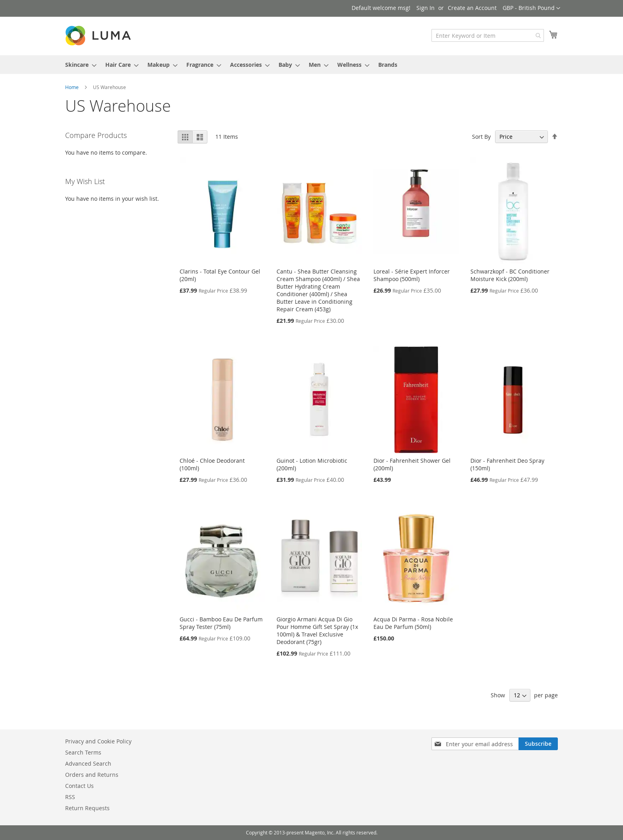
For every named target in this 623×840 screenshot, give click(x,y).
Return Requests (87, 808)
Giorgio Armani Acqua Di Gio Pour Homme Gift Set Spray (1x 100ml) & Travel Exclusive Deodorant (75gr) (317, 630)
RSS (70, 797)
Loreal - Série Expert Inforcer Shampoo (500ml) (412, 275)
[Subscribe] (538, 744)
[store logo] (99, 36)
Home (73, 87)
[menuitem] (78, 65)
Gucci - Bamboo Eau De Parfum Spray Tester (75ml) (221, 623)
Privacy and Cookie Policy (98, 741)
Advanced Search (88, 763)
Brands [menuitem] (388, 65)
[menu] (311, 65)
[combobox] (488, 35)
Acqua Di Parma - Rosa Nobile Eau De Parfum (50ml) (413, 623)
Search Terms (83, 752)
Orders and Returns (92, 775)
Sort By (481, 137)
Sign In (426, 8)
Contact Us (79, 786)
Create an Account (472, 8)
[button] (531, 8)
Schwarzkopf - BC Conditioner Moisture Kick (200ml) (510, 275)
